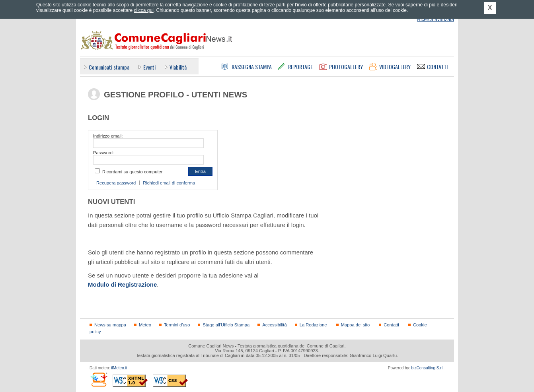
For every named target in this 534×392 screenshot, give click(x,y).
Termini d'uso (177, 325)
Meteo (145, 325)
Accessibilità (274, 325)
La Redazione (313, 325)
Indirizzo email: (108, 136)
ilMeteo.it (119, 368)
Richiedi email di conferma (169, 183)
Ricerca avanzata (436, 19)
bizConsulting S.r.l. (428, 368)
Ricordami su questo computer (132, 172)
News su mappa (110, 325)
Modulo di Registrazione (122, 284)
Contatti (391, 325)
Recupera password (116, 183)
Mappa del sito (356, 325)
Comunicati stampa (109, 67)
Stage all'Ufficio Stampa (226, 325)
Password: (103, 153)
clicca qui (143, 10)
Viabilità (178, 67)
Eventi (149, 67)
